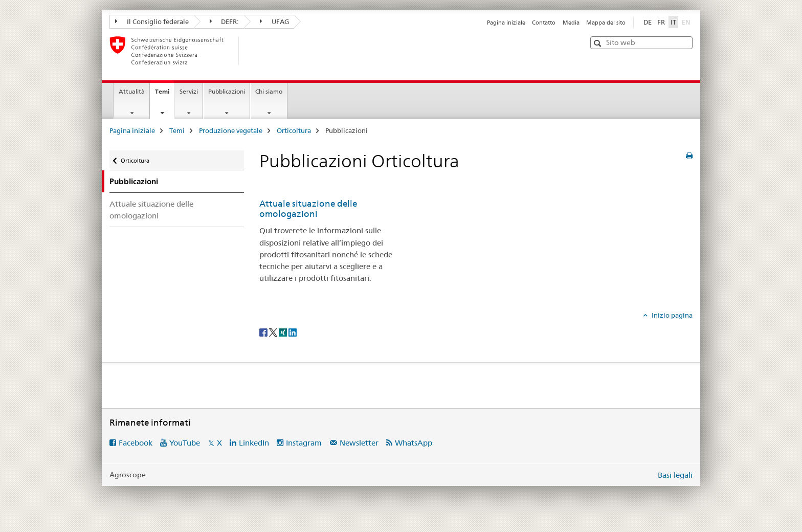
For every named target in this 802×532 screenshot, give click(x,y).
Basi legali (675, 475)
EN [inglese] (687, 21)
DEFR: (225, 21)
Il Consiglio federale (152, 21)
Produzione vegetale (231, 130)
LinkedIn (254, 443)
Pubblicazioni (227, 91)
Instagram (304, 443)
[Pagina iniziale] (255, 51)
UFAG (274, 21)
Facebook (136, 443)
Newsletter (359, 443)
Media (571, 23)
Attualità (132, 91)
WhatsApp (414, 443)
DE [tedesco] (648, 22)
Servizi (189, 91)
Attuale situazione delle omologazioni (151, 210)
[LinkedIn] (293, 332)
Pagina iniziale (506, 23)
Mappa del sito (606, 23)
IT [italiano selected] (673, 22)
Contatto (544, 23)
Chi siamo (269, 91)
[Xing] (284, 332)
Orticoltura (294, 130)
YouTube (185, 443)
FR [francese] (661, 22)
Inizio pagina (671, 315)
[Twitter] (274, 332)
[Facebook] (264, 332)
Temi (164, 95)
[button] (599, 43)
